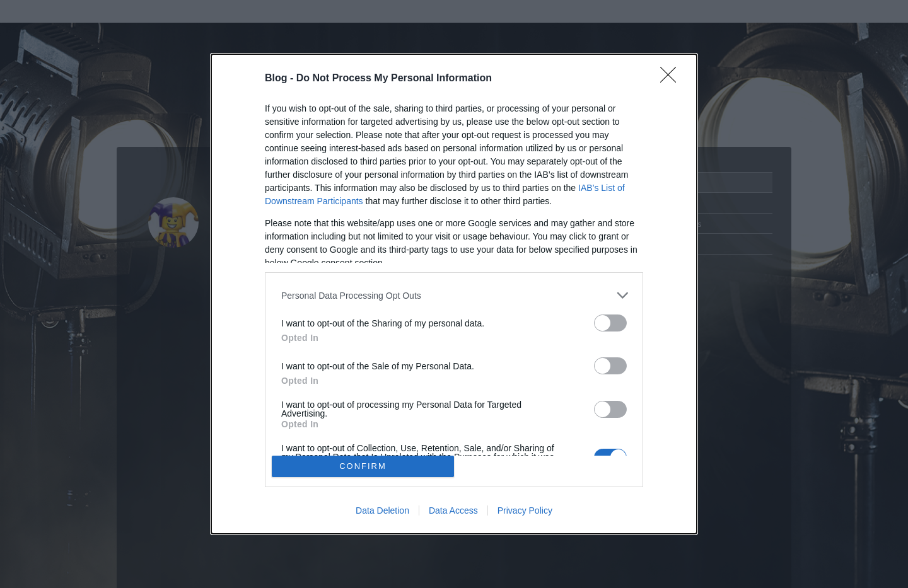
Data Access (453, 510)
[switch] (610, 323)
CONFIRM (363, 466)
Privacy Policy (525, 510)
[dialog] (454, 294)
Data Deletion (382, 510)
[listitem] (454, 295)
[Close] (672, 79)
